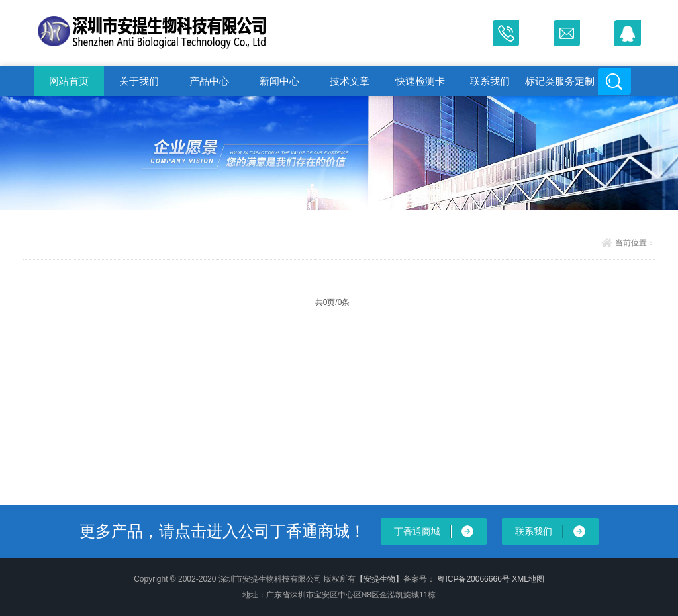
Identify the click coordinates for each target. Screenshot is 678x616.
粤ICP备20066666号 (474, 579)
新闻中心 (279, 81)
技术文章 (350, 81)
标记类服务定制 (560, 81)
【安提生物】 (379, 579)
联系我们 (490, 81)
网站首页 (69, 81)
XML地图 (528, 579)
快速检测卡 (420, 81)
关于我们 (139, 81)
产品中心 (209, 81)
